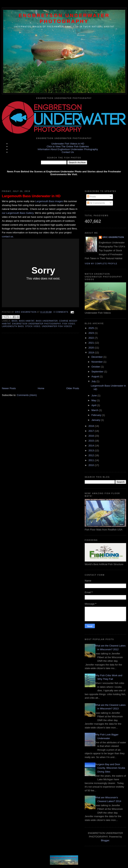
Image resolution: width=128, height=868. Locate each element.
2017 (92, 431)
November (98, 362)
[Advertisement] (30, 360)
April (94, 405)
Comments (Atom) (27, 395)
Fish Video (69, 324)
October (96, 367)
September (98, 372)
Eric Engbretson (26, 312)
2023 (92, 333)
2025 (92, 328)
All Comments (96, 203)
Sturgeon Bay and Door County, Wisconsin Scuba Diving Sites (110, 768)
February (97, 415)
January (96, 420)
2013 (92, 450)
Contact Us (68, 152)
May (94, 400)
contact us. (8, 236)
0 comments (61, 312)
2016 (92, 436)
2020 (92, 348)
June (94, 395)
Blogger (105, 840)
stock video (33, 326)
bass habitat (27, 321)
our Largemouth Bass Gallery (18, 213)
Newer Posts (9, 388)
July (94, 381)
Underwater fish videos (57, 326)
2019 (92, 353)
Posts (91, 197)
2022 (92, 338)
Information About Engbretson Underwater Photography (68, 149)
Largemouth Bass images (49, 201)
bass (15, 321)
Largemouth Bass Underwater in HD (31, 196)
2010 (92, 465)
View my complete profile (101, 264)
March (95, 410)
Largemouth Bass (13, 326)
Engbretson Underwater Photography (64, 18)
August (96, 376)
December (98, 357)
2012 (92, 455)
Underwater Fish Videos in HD (68, 144)
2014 (92, 446)
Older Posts (73, 388)
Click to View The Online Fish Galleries (68, 146)
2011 (92, 460)
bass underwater (47, 321)
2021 (92, 343)
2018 (92, 426)
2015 (92, 441)
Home (41, 388)
